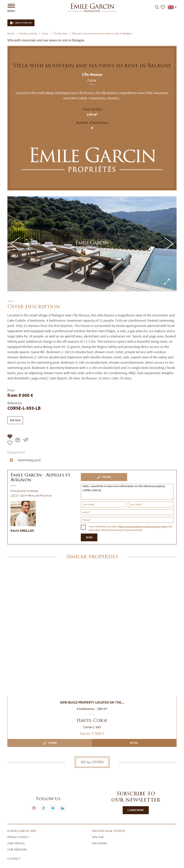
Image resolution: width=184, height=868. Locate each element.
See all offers (92, 762)
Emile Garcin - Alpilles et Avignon (40, 478)
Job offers (99, 844)
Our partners (17, 850)
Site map (98, 837)
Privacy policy (18, 837)
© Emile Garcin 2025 (22, 831)
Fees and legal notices (109, 831)
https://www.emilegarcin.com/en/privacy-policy (143, 527)
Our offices (16, 844)
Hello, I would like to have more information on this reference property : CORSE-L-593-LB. (127, 492)
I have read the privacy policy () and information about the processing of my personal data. (130, 528)
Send (89, 537)
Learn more (136, 810)
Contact (14, 859)
